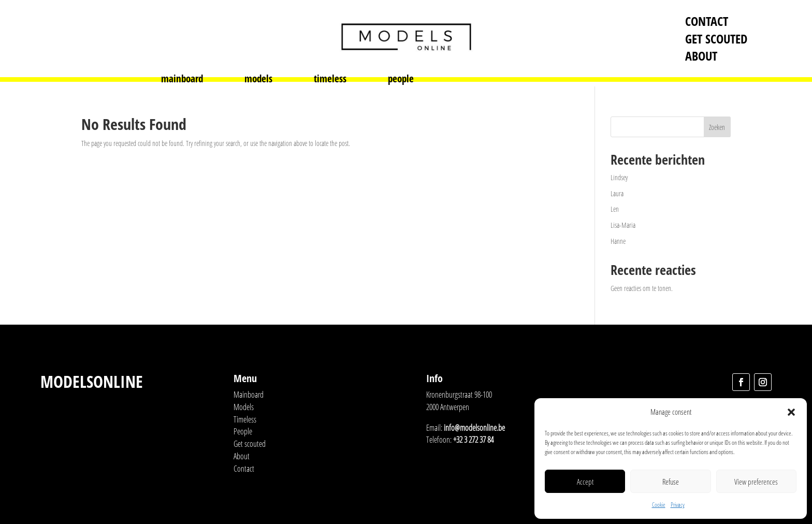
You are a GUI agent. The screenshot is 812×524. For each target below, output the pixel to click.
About (701, 56)
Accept (585, 482)
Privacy (678, 505)
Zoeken (717, 127)
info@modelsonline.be (474, 428)
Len (615, 209)
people (401, 80)
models (258, 80)
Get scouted (716, 39)
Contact (707, 21)
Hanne (618, 241)
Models (244, 407)
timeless (330, 80)
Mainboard (249, 395)
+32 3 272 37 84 (473, 440)
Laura (617, 193)
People (243, 431)
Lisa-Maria (623, 225)
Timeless (245, 419)
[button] (791, 412)
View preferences (756, 482)
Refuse (671, 482)
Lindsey (619, 177)
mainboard (182, 80)
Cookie (659, 505)
